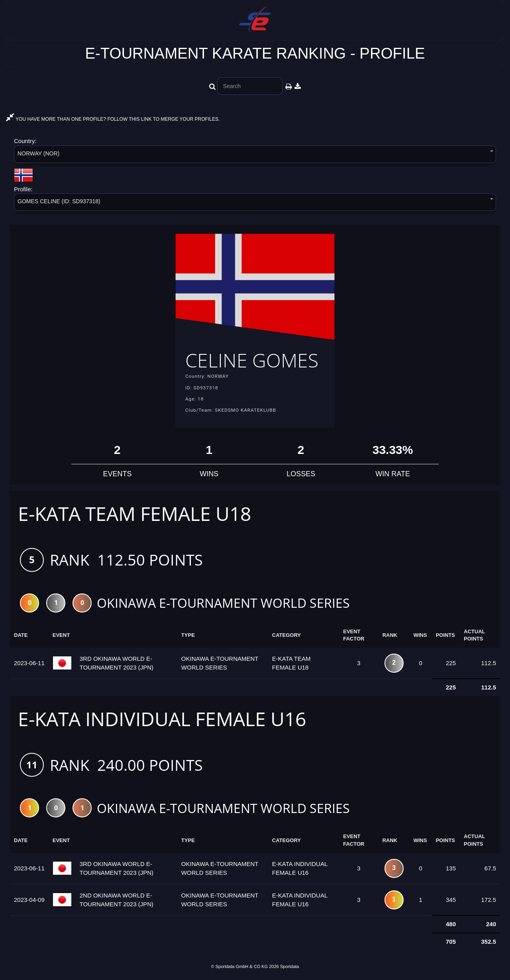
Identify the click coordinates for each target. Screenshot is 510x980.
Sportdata (290, 966)
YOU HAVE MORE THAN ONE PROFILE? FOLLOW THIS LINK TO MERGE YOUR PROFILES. (113, 119)
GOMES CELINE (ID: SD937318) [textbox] (59, 201)
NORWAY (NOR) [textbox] (38, 153)
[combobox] (255, 156)
